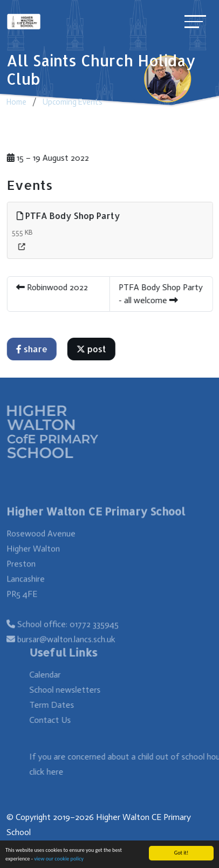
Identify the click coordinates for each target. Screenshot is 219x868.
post (92, 349)
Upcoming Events (73, 102)
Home (16, 102)
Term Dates (59, 705)
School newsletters (72, 690)
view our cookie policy (59, 859)
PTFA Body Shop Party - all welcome (161, 294)
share (32, 349)
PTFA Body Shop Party (69, 216)
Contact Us (57, 720)
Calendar (52, 675)
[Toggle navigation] (195, 21)
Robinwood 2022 (53, 287)
